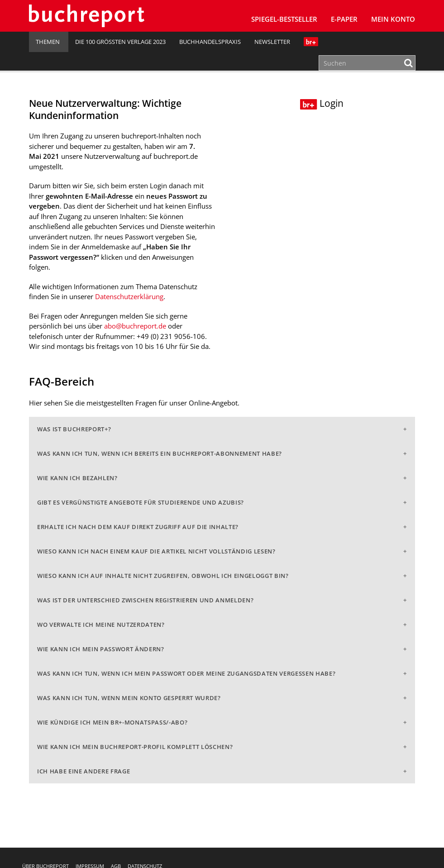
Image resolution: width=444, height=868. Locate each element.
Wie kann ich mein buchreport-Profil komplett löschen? (135, 747)
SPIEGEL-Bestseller (284, 19)
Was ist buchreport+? (74, 429)
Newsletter (272, 42)
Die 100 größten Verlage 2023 (120, 42)
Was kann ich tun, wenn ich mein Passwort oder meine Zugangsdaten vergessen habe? (186, 673)
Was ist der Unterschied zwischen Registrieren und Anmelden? (145, 600)
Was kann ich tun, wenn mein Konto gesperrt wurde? (129, 698)
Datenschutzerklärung (129, 296)
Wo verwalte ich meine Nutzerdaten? (101, 625)
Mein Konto (393, 19)
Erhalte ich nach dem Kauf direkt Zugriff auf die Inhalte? (138, 527)
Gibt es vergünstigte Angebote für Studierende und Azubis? (141, 502)
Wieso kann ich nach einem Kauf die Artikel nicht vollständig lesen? (156, 551)
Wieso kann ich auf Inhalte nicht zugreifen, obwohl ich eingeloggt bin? (163, 576)
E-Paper (344, 19)
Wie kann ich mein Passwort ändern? (101, 649)
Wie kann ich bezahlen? (77, 478)
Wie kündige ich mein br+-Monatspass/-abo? (112, 722)
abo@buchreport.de (135, 326)
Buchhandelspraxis (210, 42)
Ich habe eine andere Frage (84, 771)
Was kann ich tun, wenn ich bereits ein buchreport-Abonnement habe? (160, 453)
